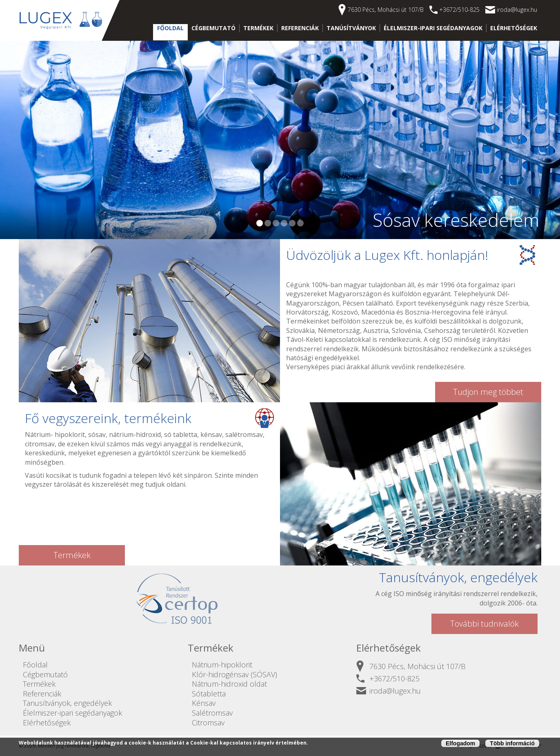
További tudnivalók (484, 624)
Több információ (512, 744)
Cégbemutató (213, 28)
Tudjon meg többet (488, 392)
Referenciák (300, 28)
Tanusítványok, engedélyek (67, 703)
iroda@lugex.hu (517, 10)
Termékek (258, 28)
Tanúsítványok (351, 28)
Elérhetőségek (514, 28)
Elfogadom (460, 744)
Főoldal (170, 28)
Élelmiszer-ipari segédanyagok (433, 28)
